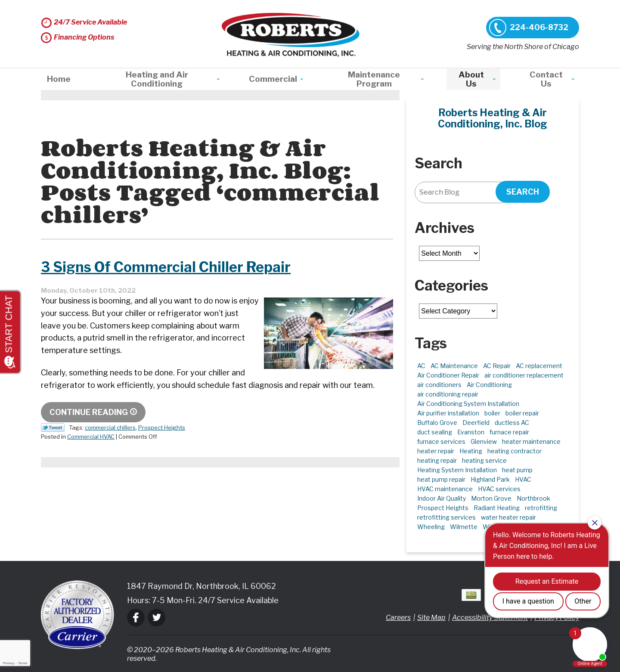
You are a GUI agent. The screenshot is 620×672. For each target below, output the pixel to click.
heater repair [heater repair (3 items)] (436, 451)
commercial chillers (110, 427)
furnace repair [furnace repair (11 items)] (509, 432)
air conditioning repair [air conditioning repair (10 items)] (448, 394)
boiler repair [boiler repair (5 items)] (522, 413)
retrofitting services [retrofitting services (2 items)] (446, 517)
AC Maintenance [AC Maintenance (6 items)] (454, 366)
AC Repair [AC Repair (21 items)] (497, 366)
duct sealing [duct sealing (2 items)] (435, 432)
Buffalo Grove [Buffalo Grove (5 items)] (437, 423)
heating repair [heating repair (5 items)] (437, 460)
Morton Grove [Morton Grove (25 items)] (491, 498)
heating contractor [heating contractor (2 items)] (515, 451)
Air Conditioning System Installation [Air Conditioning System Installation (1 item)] (468, 404)
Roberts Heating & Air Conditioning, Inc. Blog (493, 118)
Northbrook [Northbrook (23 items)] (533, 498)
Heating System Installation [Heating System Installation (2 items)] (457, 470)
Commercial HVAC (91, 437)
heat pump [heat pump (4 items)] (517, 470)
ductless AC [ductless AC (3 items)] (512, 423)
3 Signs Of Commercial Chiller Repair (179, 266)
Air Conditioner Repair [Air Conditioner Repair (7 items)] (448, 375)
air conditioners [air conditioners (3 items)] (439, 385)
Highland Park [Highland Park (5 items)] (490, 479)
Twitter (157, 618)
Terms (23, 663)
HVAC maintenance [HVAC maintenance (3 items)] (445, 489)
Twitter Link (53, 427)
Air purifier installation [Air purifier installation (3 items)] (448, 413)
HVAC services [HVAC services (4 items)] (499, 489)
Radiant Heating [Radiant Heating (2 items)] (497, 508)
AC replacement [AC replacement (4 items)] (539, 366)
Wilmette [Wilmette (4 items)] (464, 527)
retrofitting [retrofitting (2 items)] (541, 508)
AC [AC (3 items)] (421, 366)
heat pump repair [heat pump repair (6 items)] (441, 479)
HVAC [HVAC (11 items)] (523, 479)
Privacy (8, 663)
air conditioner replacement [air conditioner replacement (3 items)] (524, 375)
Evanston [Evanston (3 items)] (471, 432)
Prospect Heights (162, 427)
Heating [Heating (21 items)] (471, 451)
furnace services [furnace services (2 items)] (441, 441)
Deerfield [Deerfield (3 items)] (476, 423)
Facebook (136, 618)
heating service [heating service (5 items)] (484, 460)
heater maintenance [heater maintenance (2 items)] (531, 441)
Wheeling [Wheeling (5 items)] (431, 527)
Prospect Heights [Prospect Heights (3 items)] (443, 508)
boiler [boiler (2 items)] (492, 413)
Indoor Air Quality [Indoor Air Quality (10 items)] (442, 498)
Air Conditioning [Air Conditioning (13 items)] (489, 385)
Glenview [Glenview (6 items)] (484, 441)
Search (523, 192)
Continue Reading (89, 412)
